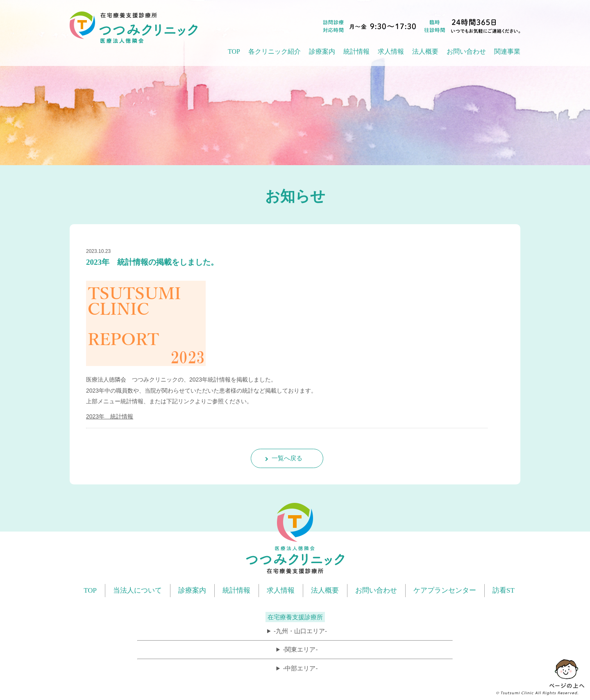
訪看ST (504, 590)
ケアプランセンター (445, 590)
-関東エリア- (300, 649)
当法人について (137, 590)
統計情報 (236, 590)
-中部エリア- (300, 668)
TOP (234, 51)
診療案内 (192, 590)
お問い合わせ (466, 51)
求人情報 (391, 51)
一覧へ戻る (287, 458)
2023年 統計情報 (110, 416)
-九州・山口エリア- (300, 631)
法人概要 (325, 590)
